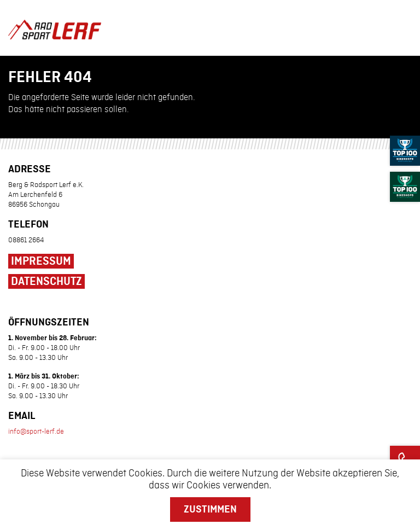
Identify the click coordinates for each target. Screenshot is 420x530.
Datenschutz (46, 282)
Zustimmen (210, 509)
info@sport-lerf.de (36, 432)
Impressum (41, 261)
